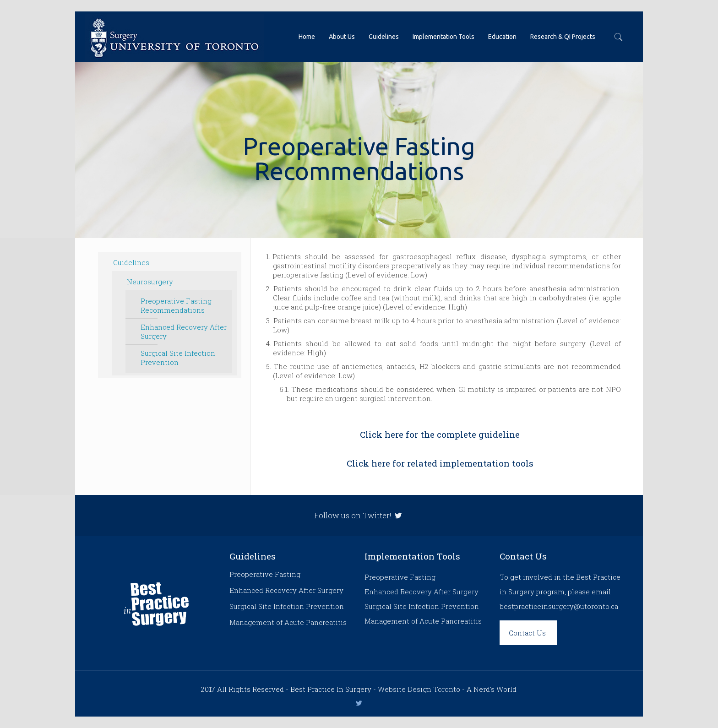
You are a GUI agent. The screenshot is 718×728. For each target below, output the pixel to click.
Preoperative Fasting (265, 574)
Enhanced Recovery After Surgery (184, 331)
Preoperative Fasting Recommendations (176, 305)
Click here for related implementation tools (440, 463)
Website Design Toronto (419, 689)
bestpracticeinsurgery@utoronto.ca (559, 606)
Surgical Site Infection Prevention (178, 358)
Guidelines (131, 262)
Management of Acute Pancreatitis (288, 622)
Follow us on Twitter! (359, 515)
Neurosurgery (150, 282)
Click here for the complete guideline (440, 434)
